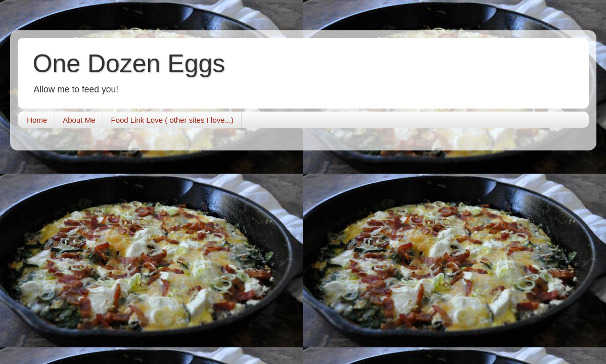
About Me (79, 120)
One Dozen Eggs (129, 64)
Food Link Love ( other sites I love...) (172, 120)
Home (37, 120)
